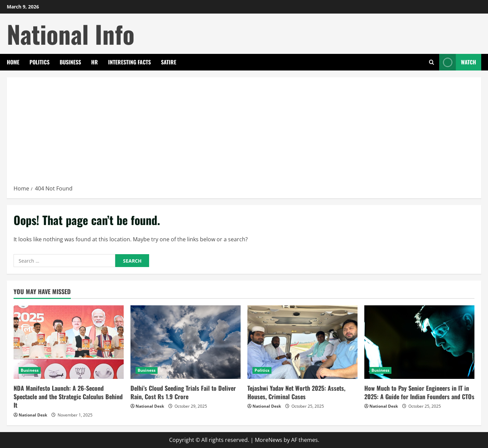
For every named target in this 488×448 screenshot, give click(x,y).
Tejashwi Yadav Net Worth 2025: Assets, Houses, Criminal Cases (296, 392)
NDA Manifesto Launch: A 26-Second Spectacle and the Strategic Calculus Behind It (68, 396)
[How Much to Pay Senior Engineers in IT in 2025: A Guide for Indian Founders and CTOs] (419, 342)
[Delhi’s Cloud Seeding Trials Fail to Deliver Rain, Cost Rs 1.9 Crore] (186, 342)
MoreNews (269, 440)
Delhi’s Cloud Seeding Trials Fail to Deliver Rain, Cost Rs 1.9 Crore (183, 392)
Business (70, 62)
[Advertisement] (244, 133)
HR (95, 62)
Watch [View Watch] (458, 62)
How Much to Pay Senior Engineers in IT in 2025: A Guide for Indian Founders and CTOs (419, 392)
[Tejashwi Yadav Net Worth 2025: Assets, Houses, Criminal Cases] (302, 342)
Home (13, 62)
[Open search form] (432, 62)
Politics (39, 62)
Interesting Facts (129, 62)
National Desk (33, 415)
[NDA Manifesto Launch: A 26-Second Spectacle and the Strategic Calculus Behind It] (69, 342)
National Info (71, 34)
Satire (169, 62)
